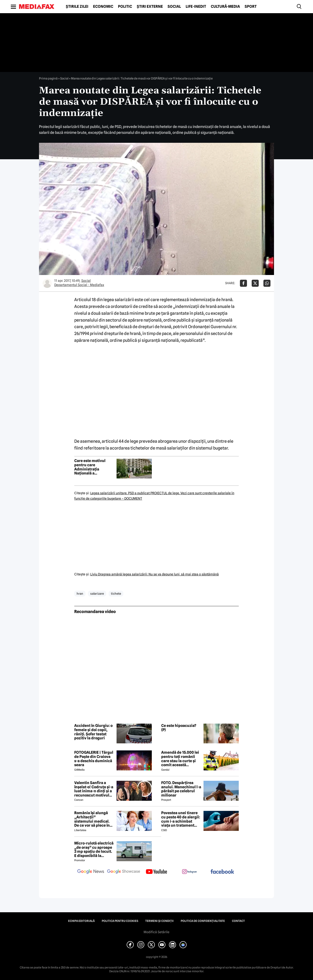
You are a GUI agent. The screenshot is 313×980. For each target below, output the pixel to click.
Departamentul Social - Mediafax (79, 285)
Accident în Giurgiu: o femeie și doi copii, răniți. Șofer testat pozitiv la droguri (93, 732)
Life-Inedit (196, 7)
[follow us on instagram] (189, 872)
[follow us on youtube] (156, 872)
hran (80, 594)
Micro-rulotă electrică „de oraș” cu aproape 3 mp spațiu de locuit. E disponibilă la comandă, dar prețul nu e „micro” (94, 849)
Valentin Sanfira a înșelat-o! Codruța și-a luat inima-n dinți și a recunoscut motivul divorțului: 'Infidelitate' (94, 789)
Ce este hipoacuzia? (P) (179, 728)
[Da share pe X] (255, 283)
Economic (103, 7)
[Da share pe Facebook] (243, 283)
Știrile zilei (77, 7)
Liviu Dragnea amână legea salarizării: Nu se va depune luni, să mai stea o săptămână (155, 574)
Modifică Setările (156, 932)
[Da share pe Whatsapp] (267, 283)
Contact (238, 921)
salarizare (97, 594)
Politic (125, 7)
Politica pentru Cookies (120, 921)
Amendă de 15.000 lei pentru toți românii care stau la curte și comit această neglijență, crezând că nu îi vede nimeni (181, 759)
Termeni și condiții (159, 921)
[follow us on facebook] (222, 872)
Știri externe (150, 7)
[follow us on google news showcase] (124, 872)
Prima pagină (48, 78)
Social (174, 7)
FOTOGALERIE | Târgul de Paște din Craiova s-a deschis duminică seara (94, 759)
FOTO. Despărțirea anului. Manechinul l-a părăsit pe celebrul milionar (181, 789)
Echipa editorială (81, 921)
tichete (116, 594)
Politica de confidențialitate (203, 921)
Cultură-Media (225, 7)
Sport (251, 7)
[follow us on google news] (91, 872)
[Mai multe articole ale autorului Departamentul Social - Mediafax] (47, 283)
